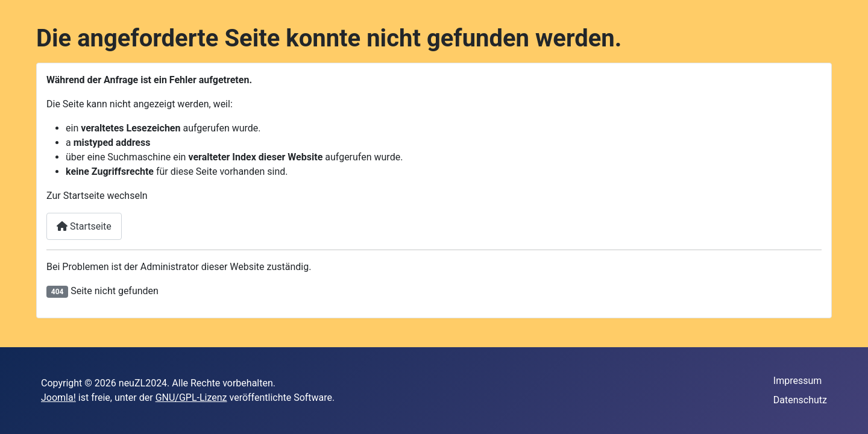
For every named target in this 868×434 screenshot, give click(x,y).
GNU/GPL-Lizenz (191, 398)
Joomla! (58, 398)
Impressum (798, 381)
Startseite (84, 226)
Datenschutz (800, 400)
